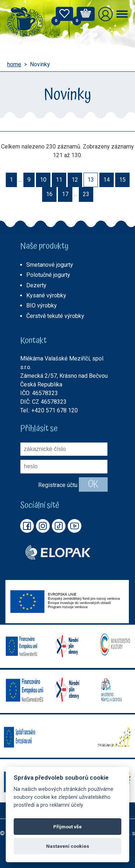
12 (75, 180)
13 (91, 180)
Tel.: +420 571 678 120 (49, 410)
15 (122, 180)
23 (86, 194)
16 (49, 194)
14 (107, 180)
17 (65, 194)
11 (59, 180)
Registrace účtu (58, 485)
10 (43, 180)
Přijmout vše (67, 827)
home (14, 65)
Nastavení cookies (68, 846)
